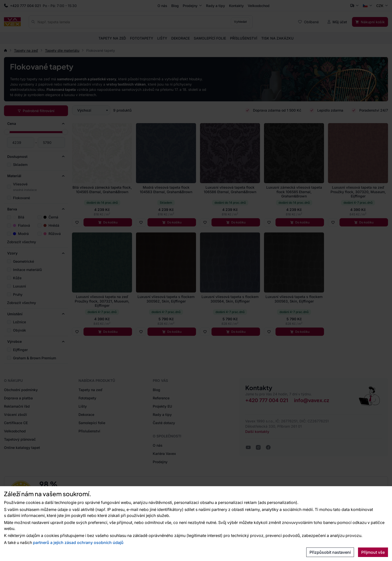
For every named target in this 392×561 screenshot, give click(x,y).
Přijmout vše (373, 552)
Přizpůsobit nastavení (330, 552)
